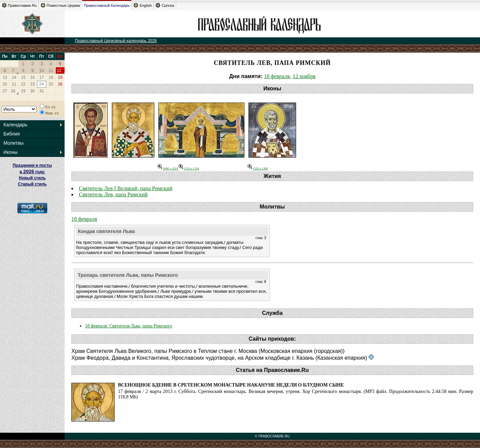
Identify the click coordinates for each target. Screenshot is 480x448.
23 (32, 84)
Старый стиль (32, 184)
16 (32, 77)
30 (32, 91)
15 (23, 77)
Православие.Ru (19, 5)
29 (23, 91)
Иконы (11, 152)
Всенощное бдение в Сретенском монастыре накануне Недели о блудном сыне (231, 385)
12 (59, 71)
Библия (12, 134)
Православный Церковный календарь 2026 (116, 41)
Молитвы (13, 143)
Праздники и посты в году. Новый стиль (32, 172)
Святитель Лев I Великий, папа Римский (126, 188)
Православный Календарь (107, 5)
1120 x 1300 (258, 168)
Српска (165, 5)
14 (14, 77)
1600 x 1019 (168, 168)
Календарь (15, 125)
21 (14, 84)
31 (42, 91)
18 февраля (277, 76)
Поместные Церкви (60, 5)
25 (51, 84)
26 (60, 84)
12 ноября (304, 76)
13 (5, 77)
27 (5, 91)
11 (51, 71)
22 (23, 84)
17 (42, 77)
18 (51, 77)
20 (5, 84)
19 (60, 77)
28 (13, 91)
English (142, 5)
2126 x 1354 (189, 168)
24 (41, 84)
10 (42, 71)
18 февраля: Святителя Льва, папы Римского (128, 326)
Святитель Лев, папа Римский (113, 194)
